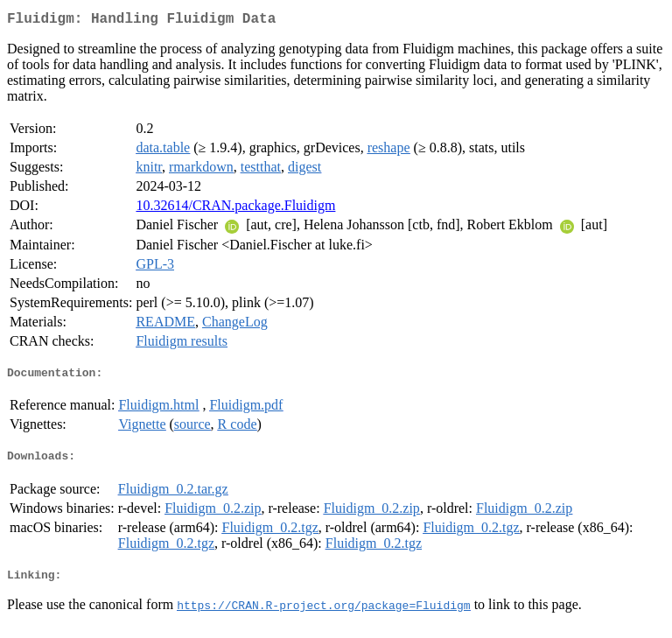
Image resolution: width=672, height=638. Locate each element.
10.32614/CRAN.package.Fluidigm (235, 209)
